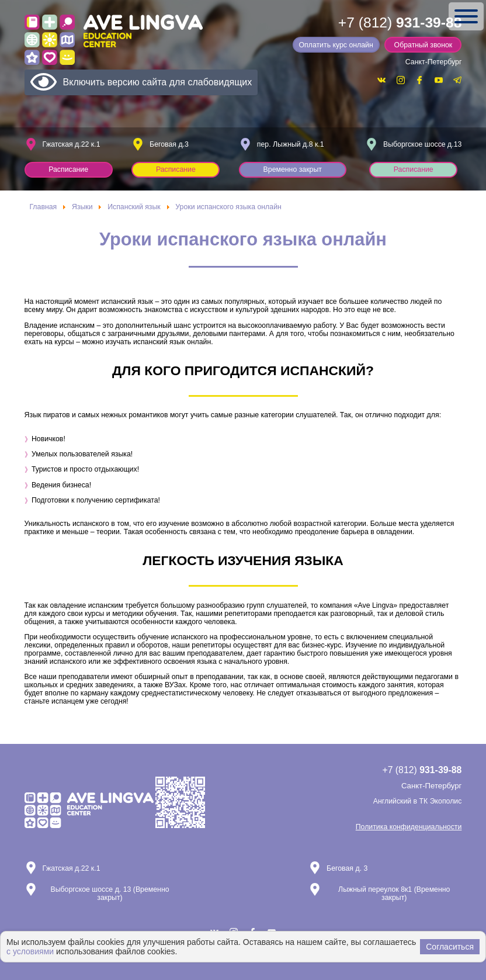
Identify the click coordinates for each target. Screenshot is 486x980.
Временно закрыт (293, 169)
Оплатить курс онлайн (336, 45)
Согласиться (450, 947)
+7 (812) (400, 22)
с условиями (30, 951)
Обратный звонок (423, 45)
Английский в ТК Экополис (418, 801)
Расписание (68, 169)
